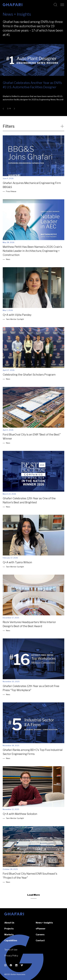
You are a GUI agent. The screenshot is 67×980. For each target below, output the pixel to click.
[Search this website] (55, 5)
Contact (40, 941)
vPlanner (41, 929)
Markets (9, 935)
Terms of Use (11, 950)
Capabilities (11, 941)
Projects (9, 929)
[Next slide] (14, 109)
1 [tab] (8, 109)
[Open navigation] (62, 5)
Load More (34, 895)
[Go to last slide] (4, 109)
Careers (40, 935)
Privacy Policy (11, 956)
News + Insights (44, 923)
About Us (9, 923)
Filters (9, 126)
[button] (33, 92)
